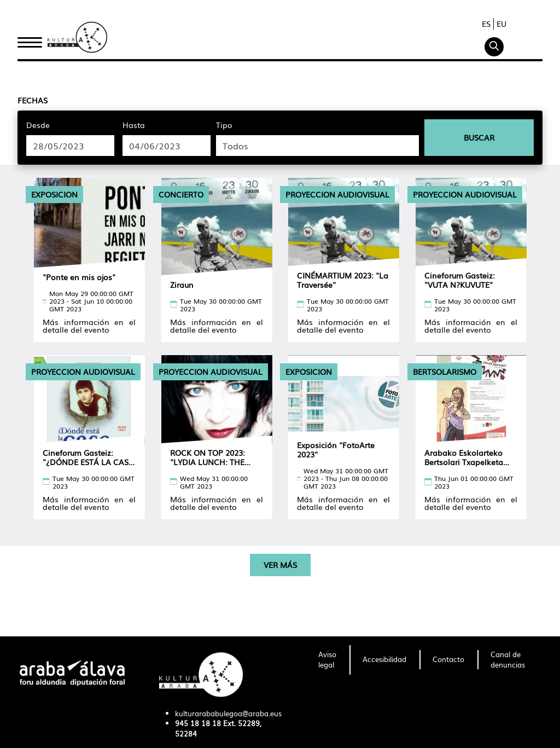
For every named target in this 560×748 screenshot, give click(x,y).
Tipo (224, 125)
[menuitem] (327, 660)
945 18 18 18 (198, 723)
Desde (38, 125)
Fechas (33, 100)
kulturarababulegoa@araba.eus (228, 713)
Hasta (134, 125)
